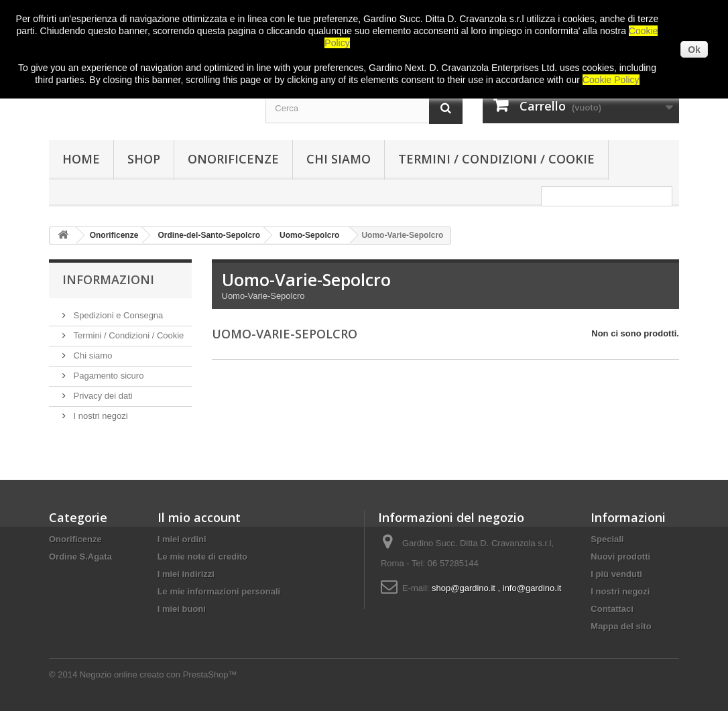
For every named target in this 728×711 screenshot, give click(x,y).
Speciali (607, 539)
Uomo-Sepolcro (309, 235)
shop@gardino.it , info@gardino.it (496, 588)
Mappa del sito (621, 626)
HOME (81, 159)
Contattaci (612, 609)
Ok (694, 50)
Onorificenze (233, 159)
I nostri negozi (100, 416)
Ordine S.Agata (80, 557)
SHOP (144, 159)
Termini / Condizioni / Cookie (496, 159)
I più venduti (616, 574)
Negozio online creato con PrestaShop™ (159, 674)
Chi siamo (339, 159)
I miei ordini (182, 539)
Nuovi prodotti (620, 557)
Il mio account (199, 517)
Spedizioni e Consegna (117, 315)
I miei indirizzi (186, 574)
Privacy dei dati (102, 396)
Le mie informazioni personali (219, 591)
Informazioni (108, 279)
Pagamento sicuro (107, 376)
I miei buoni (182, 609)
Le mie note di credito (202, 557)
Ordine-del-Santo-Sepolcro (209, 235)
